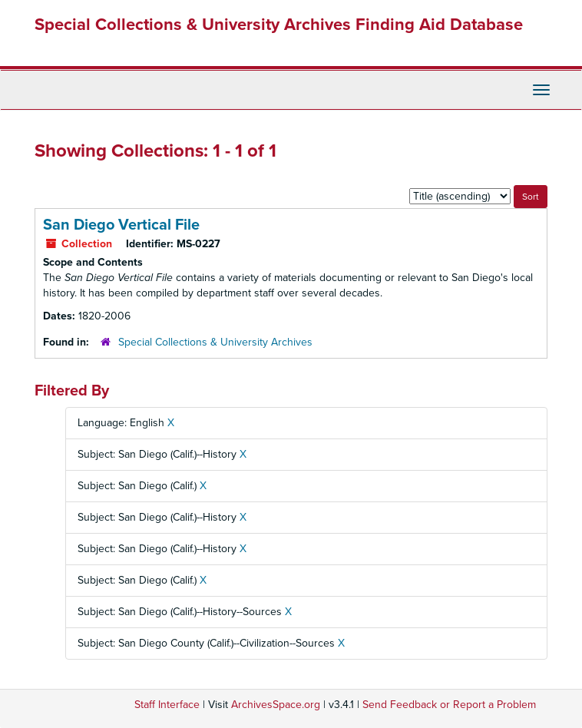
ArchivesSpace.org (276, 705)
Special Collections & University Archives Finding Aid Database (279, 25)
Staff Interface (167, 705)
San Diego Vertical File (121, 225)
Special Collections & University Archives (215, 342)
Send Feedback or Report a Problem (449, 705)
